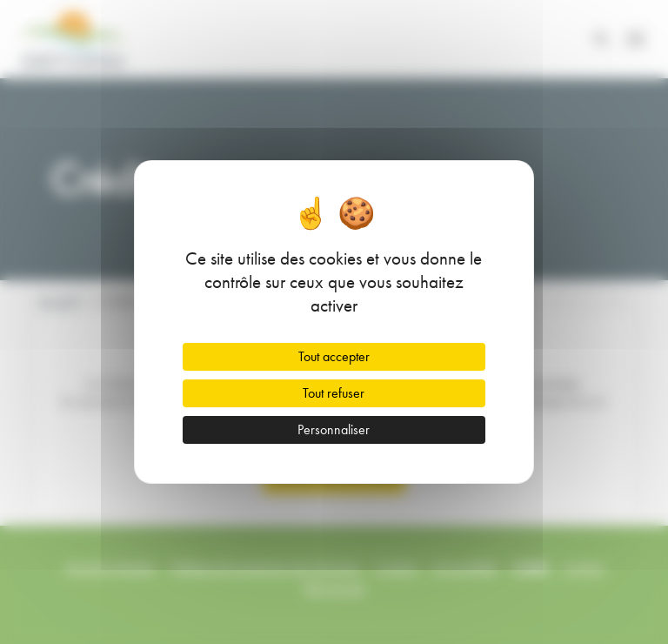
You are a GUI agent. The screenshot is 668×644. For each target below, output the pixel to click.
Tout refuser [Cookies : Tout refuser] (334, 393)
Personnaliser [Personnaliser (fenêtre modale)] (334, 429)
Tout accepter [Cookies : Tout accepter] (334, 356)
